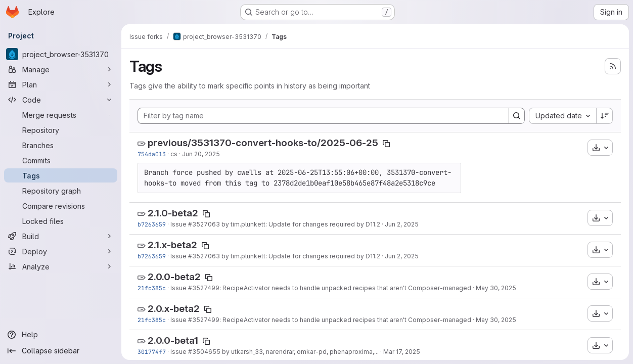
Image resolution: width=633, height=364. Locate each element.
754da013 (152, 154)
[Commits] (61, 160)
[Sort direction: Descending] (605, 116)
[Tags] (61, 175)
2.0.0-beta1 (173, 340)
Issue (179, 224)
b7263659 (152, 224)
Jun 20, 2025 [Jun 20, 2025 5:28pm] (201, 154)
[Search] (517, 116)
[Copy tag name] (386, 144)
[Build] (61, 236)
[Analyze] (61, 266)
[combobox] (562, 116)
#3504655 (204, 352)
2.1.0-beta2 (173, 213)
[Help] (61, 335)
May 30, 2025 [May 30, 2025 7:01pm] (496, 288)
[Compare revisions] (61, 206)
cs (174, 154)
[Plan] (61, 84)
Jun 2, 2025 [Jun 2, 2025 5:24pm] (402, 224)
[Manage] (61, 69)
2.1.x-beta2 (172, 245)
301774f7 (152, 352)
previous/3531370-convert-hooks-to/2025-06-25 (263, 143)
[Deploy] (61, 251)
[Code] (61, 100)
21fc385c (152, 288)
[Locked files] (61, 221)
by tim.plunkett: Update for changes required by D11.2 (300, 224)
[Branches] (61, 145)
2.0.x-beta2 (174, 309)
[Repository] (61, 130)
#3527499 (204, 288)
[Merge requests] (61, 115)
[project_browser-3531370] (61, 54)
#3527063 (204, 224)
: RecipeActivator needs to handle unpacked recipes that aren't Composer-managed (345, 288)
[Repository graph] (61, 191)
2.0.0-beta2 (174, 277)
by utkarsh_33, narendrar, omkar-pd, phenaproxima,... (300, 352)
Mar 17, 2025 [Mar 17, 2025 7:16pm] (402, 352)
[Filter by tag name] (323, 116)
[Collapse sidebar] (61, 351)
